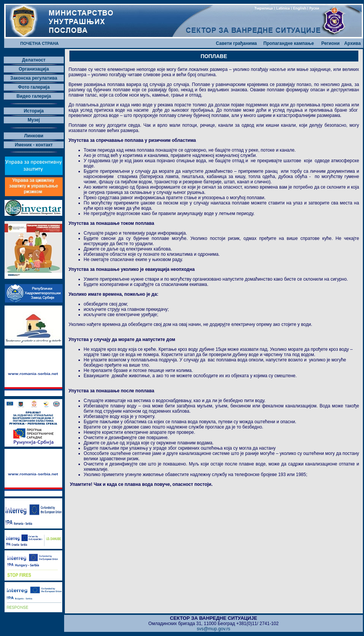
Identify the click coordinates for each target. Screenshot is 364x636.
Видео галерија (34, 96)
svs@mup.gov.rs (214, 629)
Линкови (34, 136)
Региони (331, 43)
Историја (34, 111)
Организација (34, 69)
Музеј (34, 120)
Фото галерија (34, 87)
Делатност (34, 60)
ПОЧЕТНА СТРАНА (40, 43)
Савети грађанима (236, 43)
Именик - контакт (34, 145)
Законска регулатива (34, 78)
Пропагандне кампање (289, 43)
